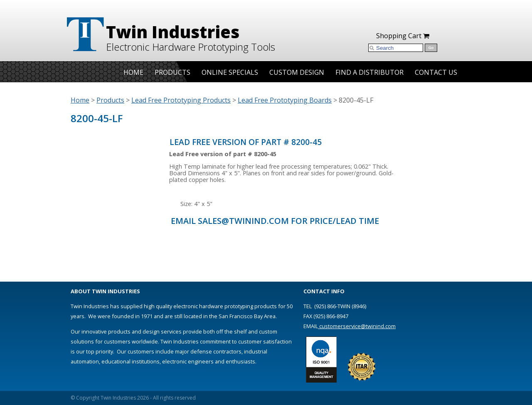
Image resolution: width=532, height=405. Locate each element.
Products (172, 72)
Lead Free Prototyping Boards (285, 100)
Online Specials (230, 72)
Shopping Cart (403, 36)
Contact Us (436, 72)
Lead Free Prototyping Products (181, 100)
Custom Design (297, 72)
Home (133, 72)
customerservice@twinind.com (357, 326)
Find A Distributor (369, 72)
